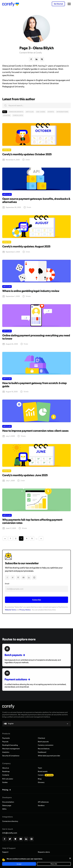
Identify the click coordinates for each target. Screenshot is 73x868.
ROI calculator (8, 779)
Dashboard (42, 752)
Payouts (5, 742)
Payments (6, 738)
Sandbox (41, 805)
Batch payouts (43, 742)
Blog (40, 779)
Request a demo (44, 852)
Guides (5, 782)
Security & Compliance (11, 756)
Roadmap (6, 771)
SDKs (4, 809)
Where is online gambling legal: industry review (31, 291)
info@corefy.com (10, 833)
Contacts (6, 775)
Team (40, 768)
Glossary (41, 782)
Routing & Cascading (10, 745)
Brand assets (43, 771)
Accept (19, 864)
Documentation (8, 802)
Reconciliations (44, 749)
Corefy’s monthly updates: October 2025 (27, 154)
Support (5, 852)
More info (54, 864)
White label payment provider (49, 756)
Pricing (5, 790)
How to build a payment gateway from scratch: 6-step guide (34, 385)
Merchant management (11, 749)
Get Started (58, 4)
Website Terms (10, 610)
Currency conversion (46, 745)
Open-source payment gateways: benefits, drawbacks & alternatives (36, 200)
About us (6, 768)
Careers (46, 775)
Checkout (41, 738)
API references (43, 802)
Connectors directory (10, 821)
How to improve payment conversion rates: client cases (35, 431)
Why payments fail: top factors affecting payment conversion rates (32, 521)
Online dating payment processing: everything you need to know (36, 337)
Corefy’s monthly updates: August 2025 (26, 246)
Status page (7, 805)
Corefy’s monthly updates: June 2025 (25, 475)
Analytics (6, 752)
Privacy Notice (25, 610)
